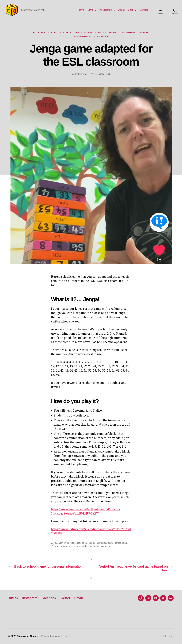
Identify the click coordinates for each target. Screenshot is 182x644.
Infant (88, 32)
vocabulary (106, 546)
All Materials (106, 10)
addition (62, 543)
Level (91, 10)
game (111, 543)
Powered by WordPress (54, 636)
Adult (42, 32)
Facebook (49, 598)
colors (53, 32)
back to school (74, 543)
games (118, 543)
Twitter (65, 598)
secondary (84, 546)
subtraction (95, 546)
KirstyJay (82, 74)
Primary (114, 32)
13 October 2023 (103, 74)
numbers (101, 32)
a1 (56, 543)
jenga (58, 546)
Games (78, 32)
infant (125, 543)
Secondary (128, 32)
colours (66, 32)
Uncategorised (82, 36)
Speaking (144, 32)
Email (78, 598)
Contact (144, 10)
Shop (131, 10)
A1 (34, 32)
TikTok (13, 598)
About (121, 10)
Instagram (30, 598)
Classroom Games (27, 636)
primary (74, 546)
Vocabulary (102, 36)
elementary (102, 543)
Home (81, 10)
